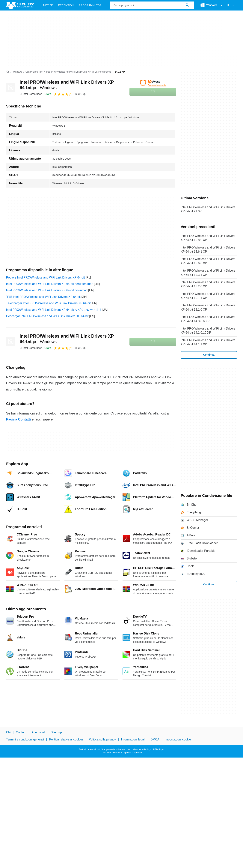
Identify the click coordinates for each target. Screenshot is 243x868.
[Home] (8, 72)
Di (31, 94)
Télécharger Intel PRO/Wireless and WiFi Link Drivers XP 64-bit (48, 303)
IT (231, 5)
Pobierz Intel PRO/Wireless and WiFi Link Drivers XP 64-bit (46, 277)
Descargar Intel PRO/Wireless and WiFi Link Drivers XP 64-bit (47, 316)
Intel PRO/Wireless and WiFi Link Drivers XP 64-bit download (47, 290)
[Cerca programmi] (187, 5)
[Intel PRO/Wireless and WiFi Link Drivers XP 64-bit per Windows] (79, 72)
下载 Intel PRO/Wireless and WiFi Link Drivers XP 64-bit (43, 297)
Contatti (21, 732)
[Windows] (17, 72)
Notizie (48, 5)
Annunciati (39, 732)
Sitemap (56, 732)
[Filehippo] (20, 5)
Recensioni (66, 5)
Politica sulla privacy (102, 739)
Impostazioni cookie (178, 739)
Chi (8, 732)
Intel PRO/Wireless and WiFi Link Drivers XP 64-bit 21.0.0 (208, 209)
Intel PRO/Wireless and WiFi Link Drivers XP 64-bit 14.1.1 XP (208, 342)
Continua (209, 355)
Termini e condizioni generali (25, 739)
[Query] (152, 5)
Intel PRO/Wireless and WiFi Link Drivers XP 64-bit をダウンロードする (54, 310)
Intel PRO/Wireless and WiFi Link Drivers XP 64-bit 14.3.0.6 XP (208, 319)
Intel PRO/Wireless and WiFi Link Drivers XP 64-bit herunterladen (50, 284)
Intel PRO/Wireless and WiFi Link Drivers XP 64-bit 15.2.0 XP (208, 284)
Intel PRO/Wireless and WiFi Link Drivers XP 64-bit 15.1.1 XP (208, 296)
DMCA (155, 739)
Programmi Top (90, 5)
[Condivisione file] (34, 72)
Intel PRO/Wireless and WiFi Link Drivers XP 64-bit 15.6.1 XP (208, 250)
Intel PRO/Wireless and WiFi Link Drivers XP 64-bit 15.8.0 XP (208, 238)
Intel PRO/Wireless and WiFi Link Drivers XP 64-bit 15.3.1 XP (208, 273)
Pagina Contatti (19, 419)
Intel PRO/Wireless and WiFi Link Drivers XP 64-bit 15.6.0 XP (208, 261)
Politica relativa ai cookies (66, 739)
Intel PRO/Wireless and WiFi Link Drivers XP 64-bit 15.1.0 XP (208, 307)
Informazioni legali (133, 739)
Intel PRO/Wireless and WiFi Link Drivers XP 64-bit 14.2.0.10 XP (208, 331)
